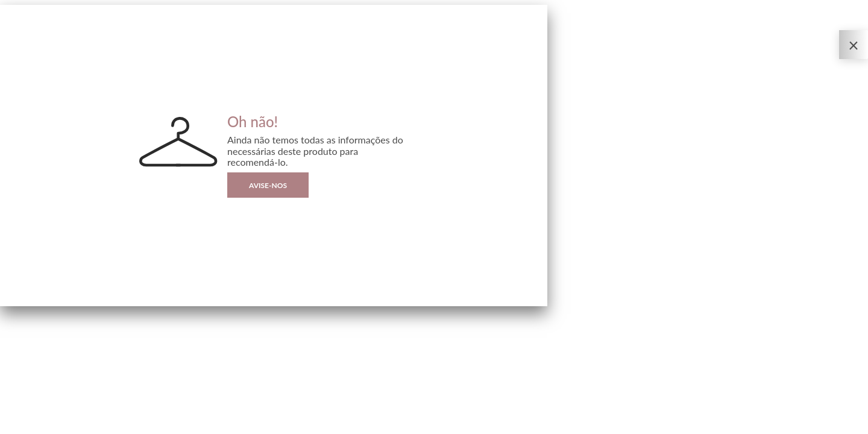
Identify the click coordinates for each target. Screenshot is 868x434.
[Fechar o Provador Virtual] (854, 45)
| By (53, 425)
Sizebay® (58, 425)
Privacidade (15, 425)
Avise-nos (268, 185)
